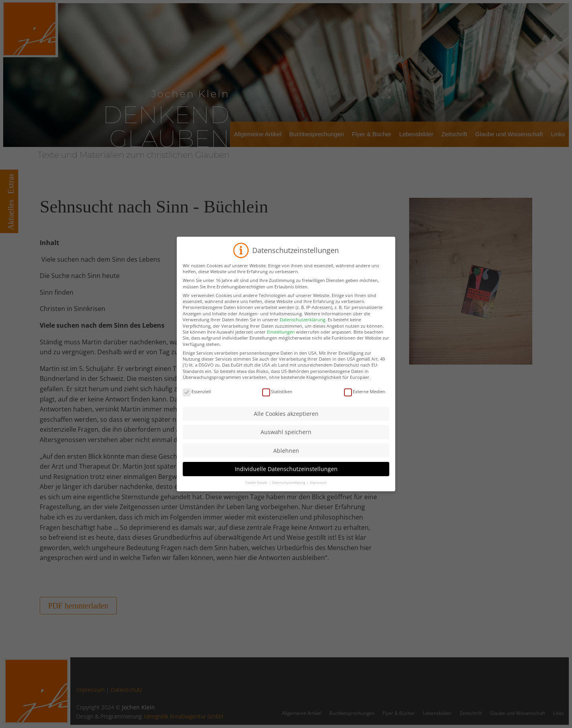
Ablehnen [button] (286, 458)
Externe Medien (365, 399)
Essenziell (197, 399)
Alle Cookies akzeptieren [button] (286, 421)
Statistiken (277, 399)
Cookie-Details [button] (257, 490)
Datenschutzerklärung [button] (289, 490)
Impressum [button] (318, 490)
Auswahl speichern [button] (286, 439)
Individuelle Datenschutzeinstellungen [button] (286, 476)
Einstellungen (281, 339)
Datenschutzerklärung (302, 327)
